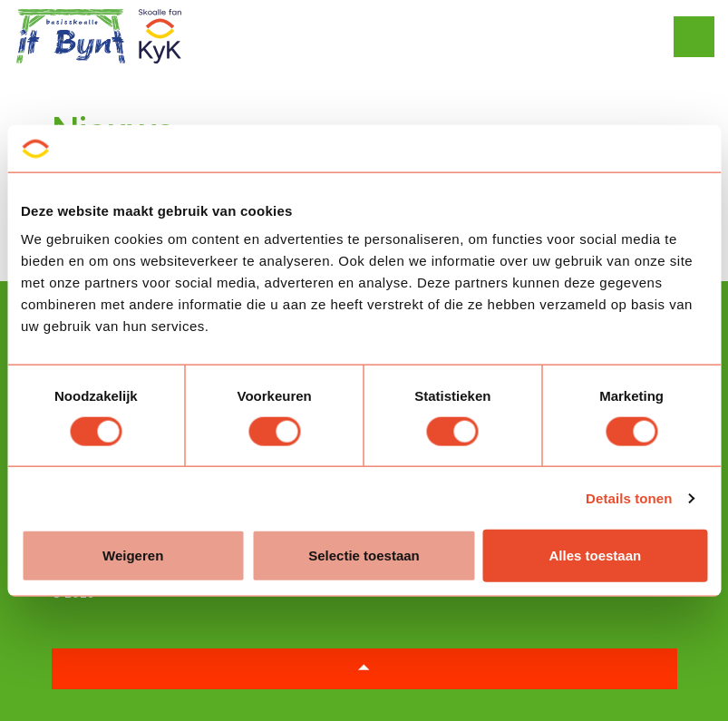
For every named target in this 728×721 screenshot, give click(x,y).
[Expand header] (701, 36)
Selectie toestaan (364, 555)
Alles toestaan (595, 555)
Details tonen (629, 497)
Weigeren (133, 555)
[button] (364, 669)
